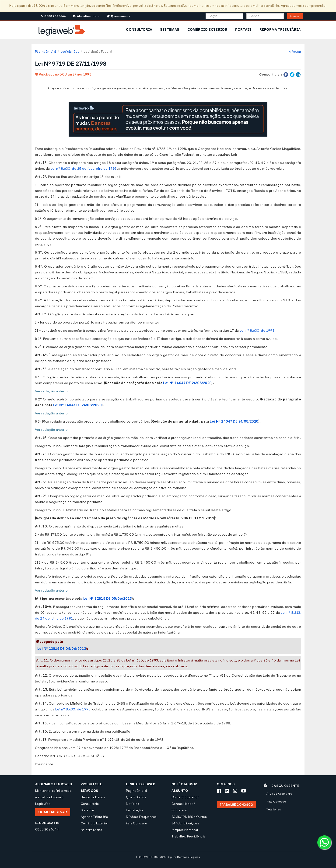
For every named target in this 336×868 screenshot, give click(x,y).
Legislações (70, 52)
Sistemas (88, 810)
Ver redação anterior (52, 391)
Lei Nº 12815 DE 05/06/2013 (108, 599)
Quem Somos (136, 797)
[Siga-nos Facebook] (219, 791)
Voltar (295, 52)
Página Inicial (45, 52)
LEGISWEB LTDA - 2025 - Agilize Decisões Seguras (168, 857)
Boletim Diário (91, 830)
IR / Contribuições (185, 823)
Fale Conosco (136, 823)
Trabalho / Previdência (189, 836)
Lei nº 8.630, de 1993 (257, 331)
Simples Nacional (185, 830)
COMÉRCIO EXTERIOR (207, 30)
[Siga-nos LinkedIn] (227, 791)
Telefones (274, 809)
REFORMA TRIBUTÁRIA (280, 30)
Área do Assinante (279, 794)
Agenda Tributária (94, 817)
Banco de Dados (93, 797)
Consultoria (90, 804)
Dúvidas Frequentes (141, 817)
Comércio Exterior (94, 823)
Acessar (295, 16)
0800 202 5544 (53, 16)
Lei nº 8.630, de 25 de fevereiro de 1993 (84, 169)
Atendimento (86, 16)
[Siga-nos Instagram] (235, 791)
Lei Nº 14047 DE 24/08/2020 (187, 383)
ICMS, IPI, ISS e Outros (189, 817)
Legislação (134, 810)
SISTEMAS (170, 30)
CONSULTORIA (139, 30)
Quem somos (119, 16)
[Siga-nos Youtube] (244, 791)
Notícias (133, 804)
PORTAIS (243, 30)
